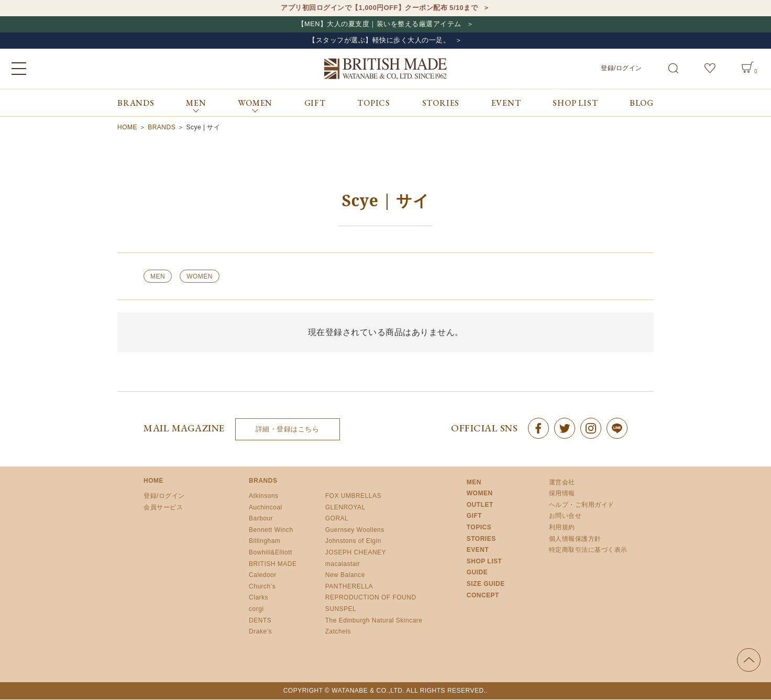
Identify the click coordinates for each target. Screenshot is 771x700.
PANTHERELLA (349, 587)
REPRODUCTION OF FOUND (371, 598)
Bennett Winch (271, 530)
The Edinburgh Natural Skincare (374, 621)
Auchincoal (266, 508)
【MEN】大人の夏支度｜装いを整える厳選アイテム (379, 24)
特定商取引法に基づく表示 (588, 551)
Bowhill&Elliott (271, 553)
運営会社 (562, 483)
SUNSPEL (341, 609)
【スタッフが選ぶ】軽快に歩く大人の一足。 (379, 41)
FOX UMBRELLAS (353, 496)
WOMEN (200, 277)
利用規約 (562, 528)
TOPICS (374, 103)
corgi (256, 609)
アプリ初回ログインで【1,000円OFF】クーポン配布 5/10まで (379, 8)
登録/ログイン (621, 69)
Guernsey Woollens (355, 530)
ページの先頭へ (749, 660)
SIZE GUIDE (486, 584)
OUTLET (480, 505)
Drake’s (260, 632)
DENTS (260, 621)
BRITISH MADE (273, 564)
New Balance (345, 576)
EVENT (506, 103)
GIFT (315, 103)
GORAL (337, 519)
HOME (127, 128)
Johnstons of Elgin (353, 542)
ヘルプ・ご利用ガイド (582, 505)
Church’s (262, 587)
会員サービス (163, 508)
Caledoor (263, 576)
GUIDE (477, 573)
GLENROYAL (345, 508)
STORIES (441, 103)
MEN (158, 277)
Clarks (258, 598)
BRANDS (136, 103)
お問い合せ (565, 517)
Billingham (265, 542)
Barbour (261, 519)
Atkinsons (264, 496)
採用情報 (562, 494)
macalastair (343, 564)
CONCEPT (483, 596)
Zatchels (338, 632)
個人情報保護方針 (575, 539)
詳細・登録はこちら (288, 430)
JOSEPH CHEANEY (356, 553)
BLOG (642, 103)
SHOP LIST (575, 103)
